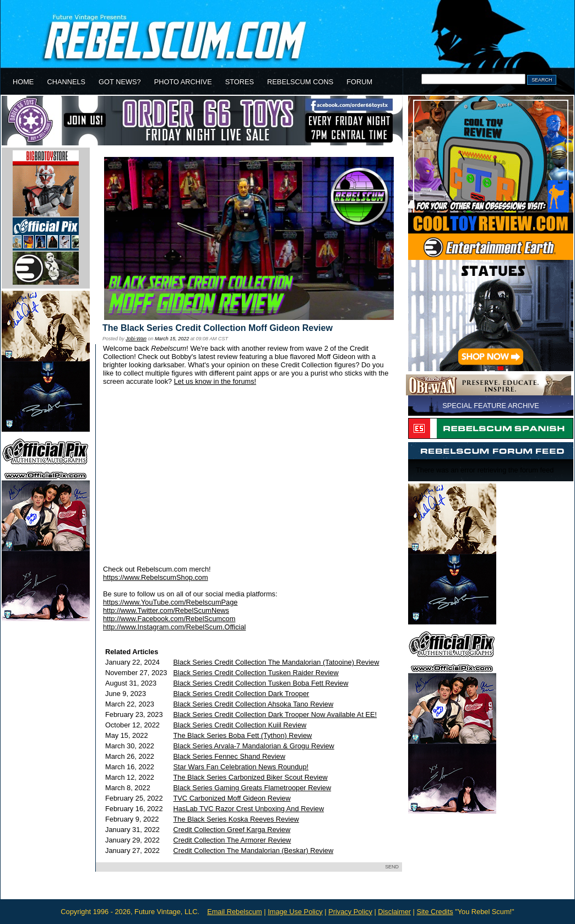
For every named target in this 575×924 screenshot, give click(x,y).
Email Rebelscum (235, 912)
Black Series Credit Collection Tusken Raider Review (256, 673)
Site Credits (435, 912)
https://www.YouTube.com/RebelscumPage (170, 602)
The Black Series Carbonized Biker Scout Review (251, 777)
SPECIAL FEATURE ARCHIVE (491, 406)
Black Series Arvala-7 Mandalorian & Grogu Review (254, 746)
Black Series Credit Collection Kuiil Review (240, 725)
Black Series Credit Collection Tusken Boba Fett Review (261, 683)
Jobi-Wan (136, 339)
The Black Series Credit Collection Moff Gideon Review (218, 328)
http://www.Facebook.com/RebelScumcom (169, 619)
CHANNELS (66, 82)
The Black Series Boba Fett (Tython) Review (243, 735)
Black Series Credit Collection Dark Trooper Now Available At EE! (275, 714)
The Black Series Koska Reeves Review (236, 819)
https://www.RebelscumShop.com (156, 577)
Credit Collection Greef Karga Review (232, 830)
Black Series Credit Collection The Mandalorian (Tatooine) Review (276, 662)
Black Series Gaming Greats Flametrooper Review (253, 788)
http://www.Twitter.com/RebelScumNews (166, 610)
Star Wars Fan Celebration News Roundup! (241, 767)
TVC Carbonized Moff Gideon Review (232, 798)
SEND (392, 867)
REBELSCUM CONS (300, 82)
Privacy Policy (350, 912)
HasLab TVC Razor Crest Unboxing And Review (249, 809)
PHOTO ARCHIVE (183, 82)
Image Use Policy (295, 912)
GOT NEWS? (120, 82)
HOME (23, 82)
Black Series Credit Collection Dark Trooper (242, 694)
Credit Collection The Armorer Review (232, 840)
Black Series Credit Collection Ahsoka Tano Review (254, 704)
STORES (240, 82)
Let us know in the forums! (215, 381)
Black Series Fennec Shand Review (229, 756)
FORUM (359, 82)
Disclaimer (394, 912)
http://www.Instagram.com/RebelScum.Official (174, 627)
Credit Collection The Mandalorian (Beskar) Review (254, 850)
